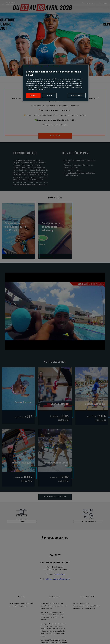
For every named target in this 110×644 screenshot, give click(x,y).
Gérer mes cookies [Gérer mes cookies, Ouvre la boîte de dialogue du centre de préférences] (77, 95)
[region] (56, 83)
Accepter (33, 95)
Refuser (49, 95)
